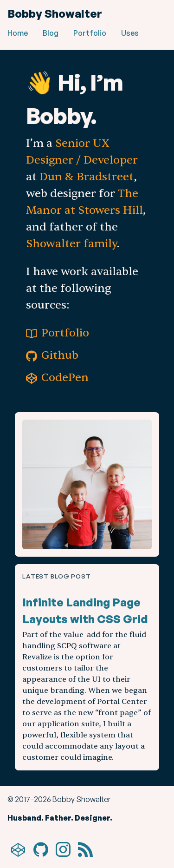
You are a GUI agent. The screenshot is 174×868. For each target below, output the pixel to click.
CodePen (57, 378)
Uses (130, 33)
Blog (51, 33)
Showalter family (71, 244)
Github (52, 355)
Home (18, 33)
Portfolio (90, 33)
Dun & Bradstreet (87, 177)
